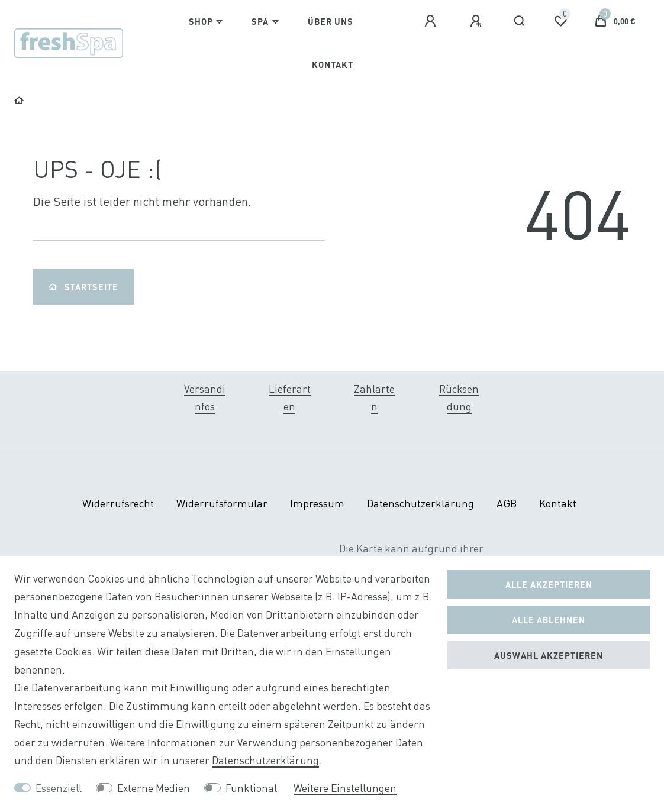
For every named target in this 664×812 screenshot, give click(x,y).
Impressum (317, 504)
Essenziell (59, 788)
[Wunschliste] (560, 21)
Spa (260, 21)
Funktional (251, 788)
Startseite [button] (83, 287)
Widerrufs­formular (222, 504)
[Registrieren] (478, 21)
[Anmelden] (432, 21)
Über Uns (331, 21)
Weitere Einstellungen (345, 788)
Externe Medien (154, 788)
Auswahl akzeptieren (549, 655)
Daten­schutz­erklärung (420, 504)
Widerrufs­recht (118, 504)
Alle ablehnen (549, 620)
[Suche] (520, 21)
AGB (507, 504)
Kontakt (333, 64)
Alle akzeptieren (549, 584)
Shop (201, 21)
